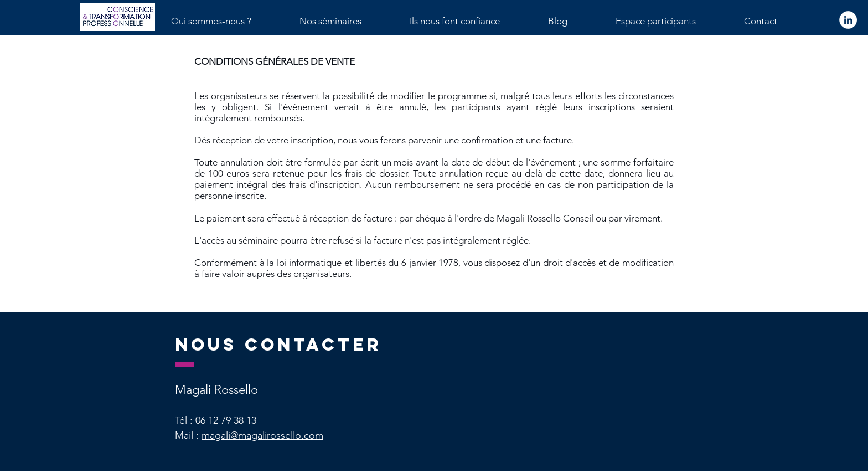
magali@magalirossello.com (262, 435)
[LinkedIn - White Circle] (848, 20)
